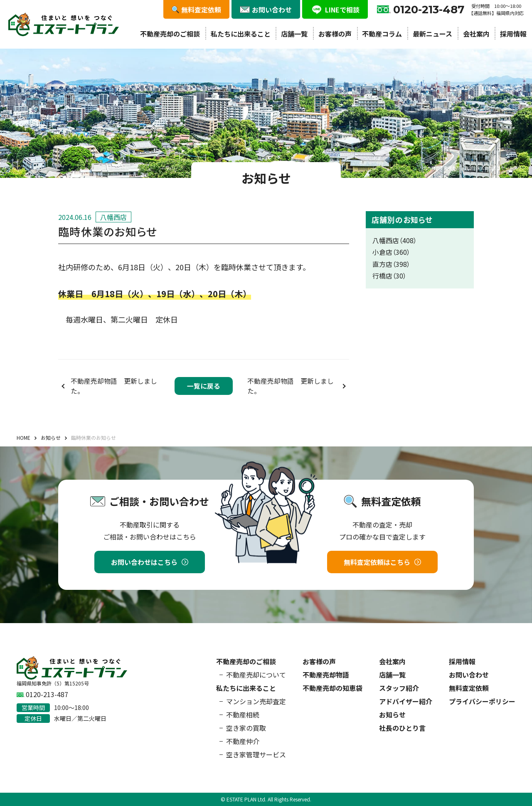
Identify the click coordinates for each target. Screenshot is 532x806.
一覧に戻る (204, 386)
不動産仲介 (243, 741)
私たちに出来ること (241, 34)
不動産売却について (256, 675)
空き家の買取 (246, 728)
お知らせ (392, 715)
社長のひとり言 (402, 728)
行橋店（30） (389, 276)
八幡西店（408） (395, 240)
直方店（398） (391, 264)
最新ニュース (432, 34)
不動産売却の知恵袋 (332, 688)
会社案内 (476, 34)
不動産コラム (382, 34)
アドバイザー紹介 (406, 701)
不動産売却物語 (326, 675)
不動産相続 (243, 715)
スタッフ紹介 (399, 688)
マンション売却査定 (256, 701)
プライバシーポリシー (482, 701)
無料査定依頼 (469, 688)
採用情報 (513, 34)
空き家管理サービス (256, 754)
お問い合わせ (469, 675)
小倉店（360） (391, 252)
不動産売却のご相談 (170, 34)
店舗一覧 (294, 34)
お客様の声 (335, 34)
